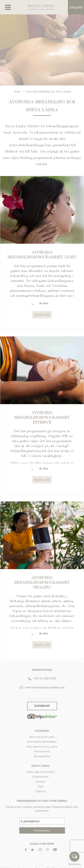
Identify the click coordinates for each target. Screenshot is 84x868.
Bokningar (42, 706)
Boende (41, 782)
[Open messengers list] (74, 857)
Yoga (41, 786)
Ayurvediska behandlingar (42, 742)
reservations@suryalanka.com (45, 687)
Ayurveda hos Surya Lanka (42, 747)
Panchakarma (42, 751)
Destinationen (41, 777)
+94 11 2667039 (44, 678)
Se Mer (44, 303)
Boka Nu (42, 315)
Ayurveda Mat (42, 756)
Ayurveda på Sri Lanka (42, 737)
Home (18, 91)
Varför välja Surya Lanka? (41, 772)
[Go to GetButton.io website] (74, 864)
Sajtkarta (41, 791)
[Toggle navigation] (8, 7)
